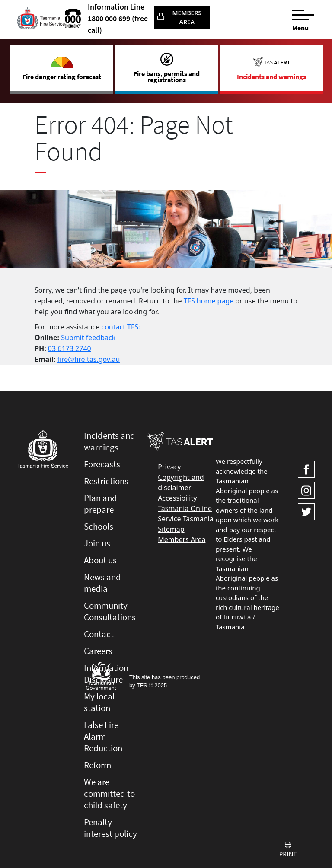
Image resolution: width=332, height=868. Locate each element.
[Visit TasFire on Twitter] (306, 512)
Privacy (169, 467)
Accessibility (177, 498)
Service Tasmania (186, 519)
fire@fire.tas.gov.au (88, 359)
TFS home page (209, 301)
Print (288, 850)
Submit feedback (88, 338)
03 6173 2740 (70, 348)
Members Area (187, 17)
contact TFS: (121, 327)
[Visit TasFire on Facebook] (306, 469)
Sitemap (171, 529)
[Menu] (303, 18)
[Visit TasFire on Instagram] (306, 490)
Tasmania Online (185, 508)
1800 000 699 (109, 18)
